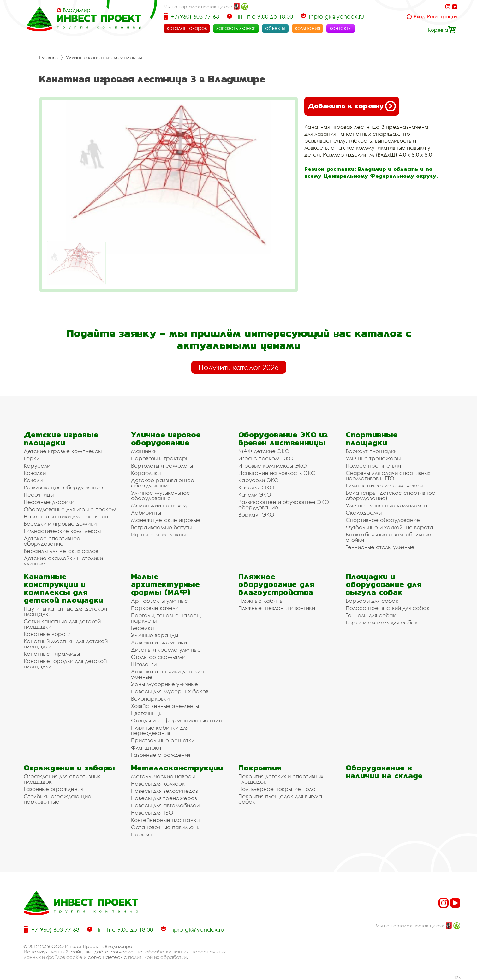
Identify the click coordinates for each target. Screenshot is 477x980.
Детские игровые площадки (61, 439)
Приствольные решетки (163, 740)
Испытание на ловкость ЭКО (277, 473)
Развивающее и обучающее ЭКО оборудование (284, 505)
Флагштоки (146, 747)
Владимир (77, 10)
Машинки (144, 451)
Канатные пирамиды (52, 654)
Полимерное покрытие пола (277, 789)
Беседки (142, 628)
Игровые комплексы (158, 534)
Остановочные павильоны (166, 827)
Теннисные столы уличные (380, 547)
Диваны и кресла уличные (166, 650)
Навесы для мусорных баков (170, 691)
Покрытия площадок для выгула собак (280, 799)
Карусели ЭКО (259, 480)
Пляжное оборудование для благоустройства (276, 584)
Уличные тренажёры (373, 458)
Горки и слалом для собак (382, 622)
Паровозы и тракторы (160, 458)
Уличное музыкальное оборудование (161, 495)
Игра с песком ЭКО (266, 458)
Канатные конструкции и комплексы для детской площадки (63, 588)
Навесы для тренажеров (164, 798)
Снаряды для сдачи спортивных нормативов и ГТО (388, 475)
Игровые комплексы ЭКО (273, 466)
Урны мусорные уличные (164, 684)
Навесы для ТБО (152, 813)
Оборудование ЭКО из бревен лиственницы (283, 439)
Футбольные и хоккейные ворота (390, 527)
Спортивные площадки (372, 439)
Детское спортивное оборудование (52, 541)
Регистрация (442, 17)
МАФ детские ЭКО (264, 451)
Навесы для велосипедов (164, 791)
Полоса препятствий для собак (388, 608)
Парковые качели (155, 608)
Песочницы (39, 495)
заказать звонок (236, 28)
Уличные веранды (155, 635)
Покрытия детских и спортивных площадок (281, 779)
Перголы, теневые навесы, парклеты (166, 618)
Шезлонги (144, 664)
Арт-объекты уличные (159, 601)
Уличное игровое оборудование (166, 439)
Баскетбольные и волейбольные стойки (388, 537)
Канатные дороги (47, 634)
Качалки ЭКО (256, 487)
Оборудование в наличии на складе (384, 772)
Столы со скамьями (158, 657)
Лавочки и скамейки (159, 642)
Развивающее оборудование (63, 487)
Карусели (37, 466)
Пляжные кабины (261, 601)
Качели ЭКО (255, 495)
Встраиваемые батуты (161, 527)
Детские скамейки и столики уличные (63, 561)
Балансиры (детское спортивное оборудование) (391, 495)
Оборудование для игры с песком (70, 509)
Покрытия (260, 768)
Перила (141, 834)
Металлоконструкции (177, 768)
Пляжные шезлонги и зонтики (277, 608)
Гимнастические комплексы (62, 531)
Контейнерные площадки (165, 820)
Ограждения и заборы (69, 768)
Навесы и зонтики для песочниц (66, 516)
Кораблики (146, 473)
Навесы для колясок (158, 783)
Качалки (35, 473)
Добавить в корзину (352, 106)
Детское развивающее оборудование (163, 483)
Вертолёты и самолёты (162, 466)
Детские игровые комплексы (63, 451)
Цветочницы (147, 713)
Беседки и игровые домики (60, 524)
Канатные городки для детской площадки (65, 664)
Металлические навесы (163, 776)
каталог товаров (187, 28)
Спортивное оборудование (383, 520)
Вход (419, 17)
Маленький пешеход (159, 505)
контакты (341, 28)
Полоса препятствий (373, 466)
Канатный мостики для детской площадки (66, 644)
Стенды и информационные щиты (178, 720)
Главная (49, 57)
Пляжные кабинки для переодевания (160, 730)
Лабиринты (146, 513)
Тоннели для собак (371, 615)
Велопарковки (150, 699)
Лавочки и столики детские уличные (167, 674)
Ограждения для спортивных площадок (62, 779)
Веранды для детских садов (61, 551)
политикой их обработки (157, 957)
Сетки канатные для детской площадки (62, 624)
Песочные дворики (49, 502)
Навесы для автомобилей (165, 805)
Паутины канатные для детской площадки (65, 611)
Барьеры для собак (372, 601)
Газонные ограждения (161, 755)
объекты (275, 28)
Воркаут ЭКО (256, 514)
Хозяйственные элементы (165, 706)
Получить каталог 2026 (239, 367)
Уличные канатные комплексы (104, 57)
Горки (32, 458)
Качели (33, 480)
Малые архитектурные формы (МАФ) (165, 584)
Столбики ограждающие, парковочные (58, 799)
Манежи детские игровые (166, 520)
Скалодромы (364, 513)
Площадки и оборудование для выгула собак (384, 584)
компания (307, 28)
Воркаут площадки (371, 451)
